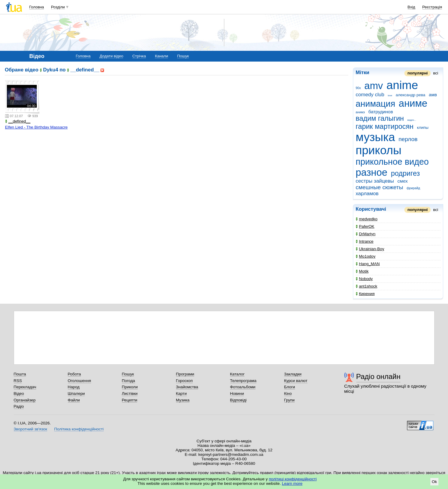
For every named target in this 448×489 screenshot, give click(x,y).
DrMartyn (366, 234)
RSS (18, 381)
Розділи (58, 7)
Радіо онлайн (379, 376)
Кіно (288, 394)
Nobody (364, 279)
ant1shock (366, 286)
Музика (183, 400)
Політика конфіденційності (79, 429)
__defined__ (18, 121)
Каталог (237, 374)
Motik (362, 271)
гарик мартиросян (385, 126)
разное (371, 172)
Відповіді (238, 400)
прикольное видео (392, 162)
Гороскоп (184, 381)
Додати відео (111, 56)
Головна (37, 7)
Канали (161, 56)
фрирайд (413, 188)
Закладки (293, 374)
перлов (408, 139)
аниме (413, 103)
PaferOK (365, 226)
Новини (237, 394)
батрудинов (381, 112)
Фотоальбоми (243, 387)
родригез (405, 173)
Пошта (20, 374)
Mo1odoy (366, 256)
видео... (412, 120)
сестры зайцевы (375, 181)
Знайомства (187, 387)
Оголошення (79, 381)
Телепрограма (243, 381)
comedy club (370, 95)
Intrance (365, 241)
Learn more (292, 483)
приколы (379, 150)
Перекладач (25, 387)
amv (374, 86)
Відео (19, 394)
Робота (74, 374)
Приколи (130, 387)
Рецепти (130, 400)
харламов (367, 194)
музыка (375, 137)
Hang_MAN (368, 264)
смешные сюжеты (379, 187)
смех (403, 181)
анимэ (360, 112)
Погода (129, 381)
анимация (375, 104)
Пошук (183, 56)
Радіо (19, 406)
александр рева (410, 95)
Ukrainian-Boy (370, 249)
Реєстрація (432, 7)
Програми (185, 374)
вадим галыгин (380, 118)
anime (402, 85)
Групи (289, 400)
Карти (181, 394)
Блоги (290, 387)
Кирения (365, 294)
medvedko (367, 219)
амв (433, 95)
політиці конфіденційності (293, 479)
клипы (423, 127)
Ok (434, 482)
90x (358, 88)
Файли (74, 400)
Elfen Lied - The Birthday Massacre (36, 127)
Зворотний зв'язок (30, 429)
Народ (74, 387)
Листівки (130, 394)
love (390, 95)
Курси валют (296, 381)
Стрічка (139, 56)
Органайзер (25, 400)
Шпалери (76, 394)
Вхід (412, 7)
